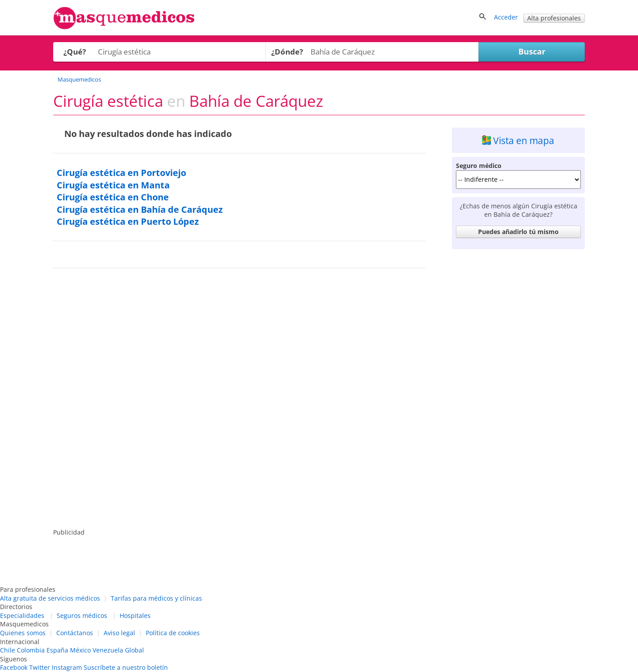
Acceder (506, 17)
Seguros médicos (82, 615)
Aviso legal (119, 633)
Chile (8, 650)
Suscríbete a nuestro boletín (126, 667)
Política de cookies (173, 633)
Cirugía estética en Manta (113, 185)
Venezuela (108, 650)
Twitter (40, 667)
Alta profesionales (554, 18)
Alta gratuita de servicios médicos (50, 598)
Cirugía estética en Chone (113, 197)
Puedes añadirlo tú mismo (518, 232)
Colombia (31, 650)
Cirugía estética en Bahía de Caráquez (140, 209)
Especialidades (22, 615)
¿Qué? (75, 52)
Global (134, 650)
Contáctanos (75, 633)
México (80, 650)
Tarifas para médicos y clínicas (156, 598)
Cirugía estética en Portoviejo (121, 173)
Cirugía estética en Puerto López (128, 221)
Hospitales (135, 615)
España (57, 650)
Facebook (14, 667)
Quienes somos (23, 633)
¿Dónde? (287, 52)
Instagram (67, 667)
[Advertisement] (518, 386)
